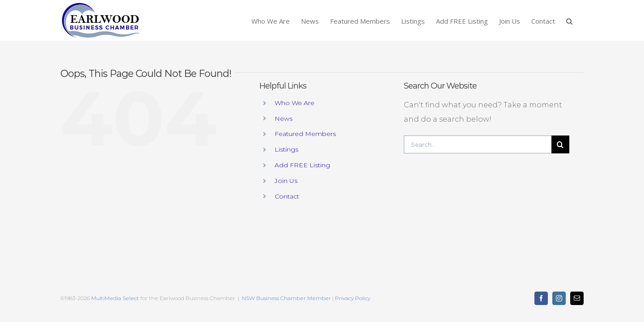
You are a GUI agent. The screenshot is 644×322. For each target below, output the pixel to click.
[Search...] (478, 144)
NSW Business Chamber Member (286, 298)
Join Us (286, 181)
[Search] (560, 144)
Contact (287, 196)
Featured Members (305, 134)
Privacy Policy (353, 298)
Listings (286, 149)
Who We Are (294, 103)
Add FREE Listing (302, 165)
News (284, 119)
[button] (580, 20)
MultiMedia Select (115, 298)
